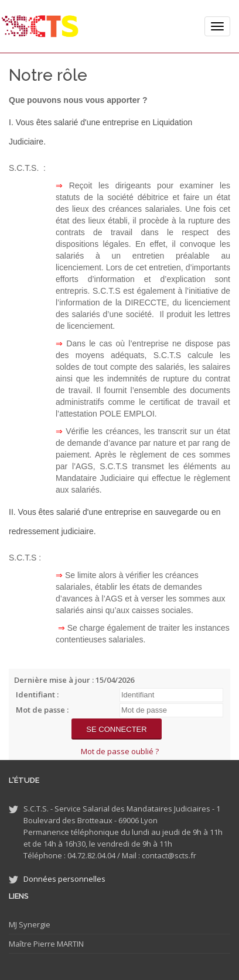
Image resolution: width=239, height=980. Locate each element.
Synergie (34, 924)
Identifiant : (37, 694)
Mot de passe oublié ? (120, 751)
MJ (13, 924)
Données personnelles (64, 879)
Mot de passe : (42, 710)
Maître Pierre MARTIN (46, 944)
